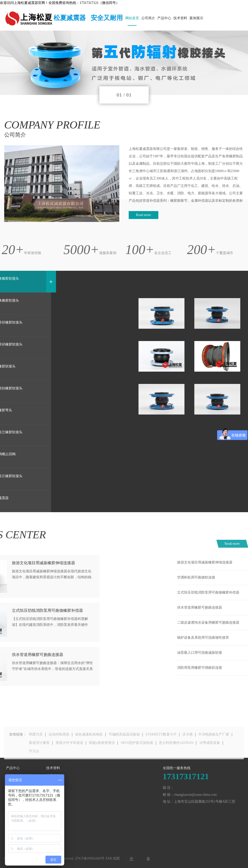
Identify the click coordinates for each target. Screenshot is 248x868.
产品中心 (164, 18)
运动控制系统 (59, 746)
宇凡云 (34, 763)
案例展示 (196, 18)
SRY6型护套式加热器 (137, 755)
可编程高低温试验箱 (124, 746)
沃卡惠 (187, 746)
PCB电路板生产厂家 (214, 746)
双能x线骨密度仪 (102, 755)
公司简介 (148, 18)
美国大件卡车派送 (69, 755)
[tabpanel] (124, 63)
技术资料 (180, 18)
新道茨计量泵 (39, 755)
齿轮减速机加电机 (89, 746)
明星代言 (36, 746)
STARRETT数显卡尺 (161, 746)
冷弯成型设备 (210, 755)
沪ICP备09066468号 (90, 861)
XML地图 (113, 861)
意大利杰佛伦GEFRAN (176, 755)
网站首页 (132, 18)
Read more (143, 215)
